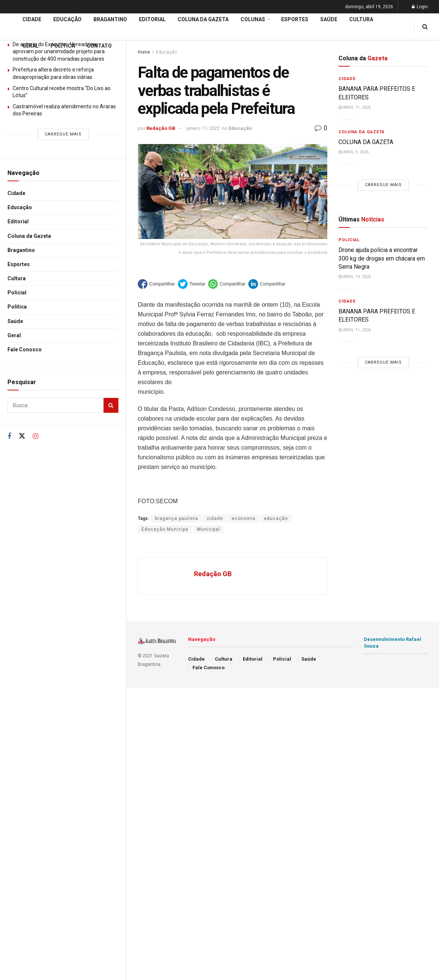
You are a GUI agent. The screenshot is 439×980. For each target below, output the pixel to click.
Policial (17, 293)
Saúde (15, 321)
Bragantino (21, 250)
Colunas (253, 19)
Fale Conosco (25, 349)
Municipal (209, 529)
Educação (20, 207)
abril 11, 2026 (355, 107)
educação (276, 518)
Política (17, 307)
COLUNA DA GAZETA (366, 142)
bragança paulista (176, 518)
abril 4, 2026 (354, 152)
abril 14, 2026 (355, 277)
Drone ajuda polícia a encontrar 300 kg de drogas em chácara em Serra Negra (382, 258)
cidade (215, 518)
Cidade (16, 193)
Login (420, 7)
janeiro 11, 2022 (203, 128)
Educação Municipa (165, 529)
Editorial (18, 221)
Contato (99, 46)
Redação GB (161, 128)
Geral (14, 335)
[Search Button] (111, 405)
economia (244, 518)
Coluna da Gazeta (29, 236)
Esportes (19, 264)
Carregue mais (63, 134)
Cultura (17, 278)
